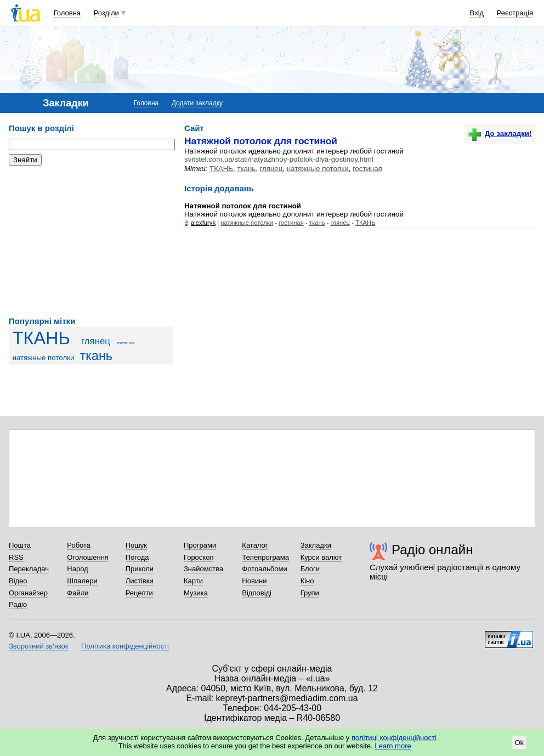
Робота (79, 545)
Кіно (307, 581)
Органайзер (28, 593)
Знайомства (203, 569)
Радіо (18, 604)
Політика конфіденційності (125, 646)
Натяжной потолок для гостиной (261, 141)
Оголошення (88, 557)
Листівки (140, 581)
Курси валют (321, 557)
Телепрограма (265, 557)
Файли (78, 593)
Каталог (255, 545)
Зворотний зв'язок (38, 646)
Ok (519, 743)
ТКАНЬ (41, 338)
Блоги (310, 569)
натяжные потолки (44, 358)
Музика (196, 593)
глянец (96, 341)
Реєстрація (515, 13)
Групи (310, 593)
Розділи (106, 13)
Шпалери (82, 581)
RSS (16, 557)
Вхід (477, 13)
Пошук (136, 545)
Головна (67, 13)
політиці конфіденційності (394, 738)
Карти (193, 581)
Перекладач (29, 569)
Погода (137, 557)
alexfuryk (203, 223)
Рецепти (139, 593)
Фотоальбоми (264, 569)
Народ (77, 569)
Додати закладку (197, 103)
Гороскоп (199, 557)
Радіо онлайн (432, 550)
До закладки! (500, 133)
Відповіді (257, 593)
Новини (254, 581)
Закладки (316, 545)
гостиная (126, 343)
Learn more (393, 746)
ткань (96, 356)
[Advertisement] (91, 241)
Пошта (20, 545)
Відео (18, 581)
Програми (200, 545)
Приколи (140, 569)
